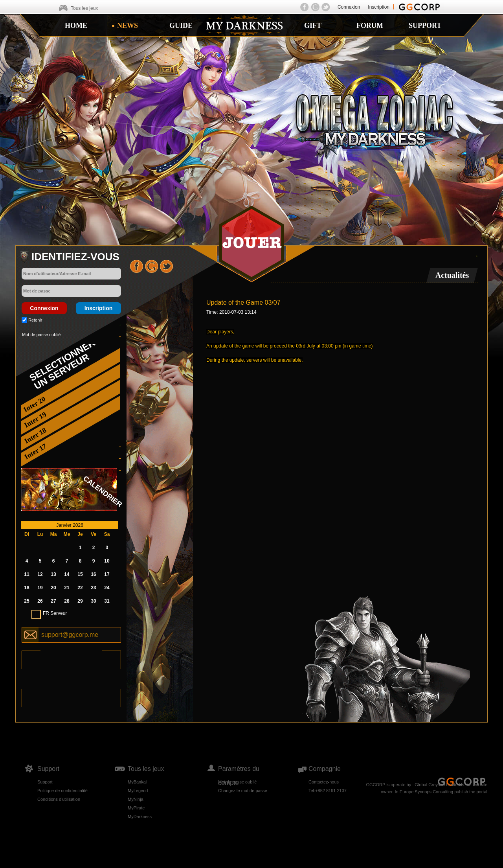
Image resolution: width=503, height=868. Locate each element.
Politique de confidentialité (62, 791)
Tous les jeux (84, 8)
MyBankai (137, 782)
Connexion (349, 7)
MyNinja (136, 799)
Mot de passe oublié (41, 335)
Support (45, 782)
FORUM (370, 26)
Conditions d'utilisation (59, 799)
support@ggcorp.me (70, 635)
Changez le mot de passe (243, 791)
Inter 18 (35, 436)
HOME (76, 26)
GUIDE (181, 26)
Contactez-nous (324, 782)
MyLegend (138, 791)
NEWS (128, 26)
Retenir (35, 320)
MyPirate (136, 808)
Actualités (452, 275)
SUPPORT (425, 26)
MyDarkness (140, 817)
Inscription (379, 7)
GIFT (313, 26)
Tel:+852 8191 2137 (328, 791)
